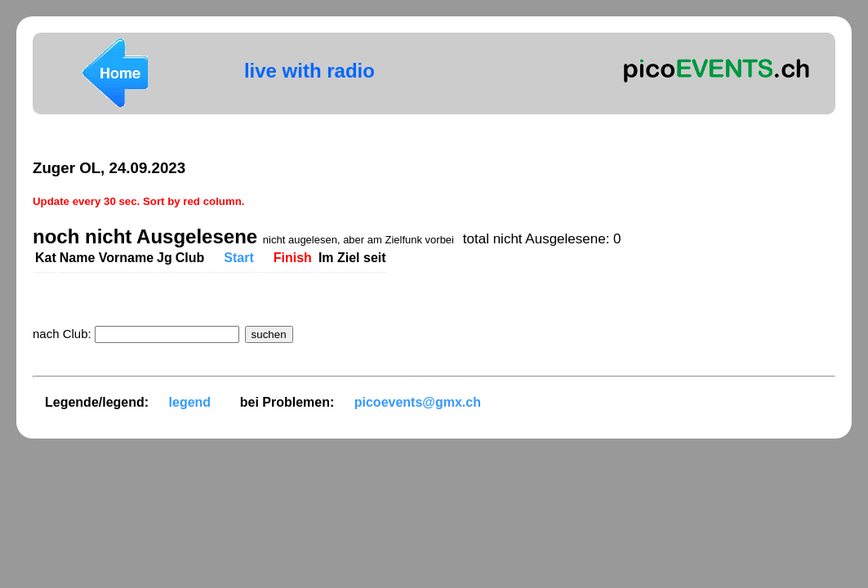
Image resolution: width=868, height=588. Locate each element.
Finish (293, 258)
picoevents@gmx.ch (418, 402)
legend (190, 402)
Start (238, 258)
